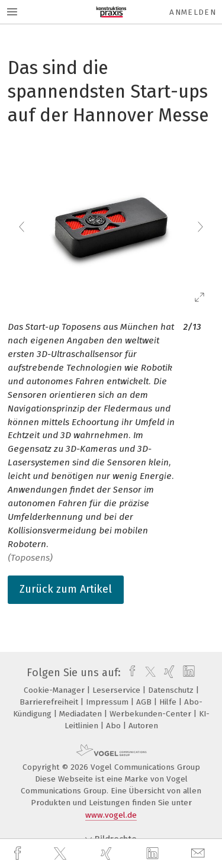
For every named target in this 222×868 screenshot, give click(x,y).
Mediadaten (82, 714)
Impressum (108, 702)
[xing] (108, 853)
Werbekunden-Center (152, 714)
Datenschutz (172, 690)
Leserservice (118, 690)
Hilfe (169, 702)
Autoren (143, 726)
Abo (115, 726)
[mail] (200, 853)
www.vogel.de (111, 815)
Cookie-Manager (55, 690)
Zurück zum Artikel (66, 589)
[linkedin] (154, 854)
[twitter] (62, 854)
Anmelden (193, 12)
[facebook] (19, 853)
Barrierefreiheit (50, 702)
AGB (145, 702)
